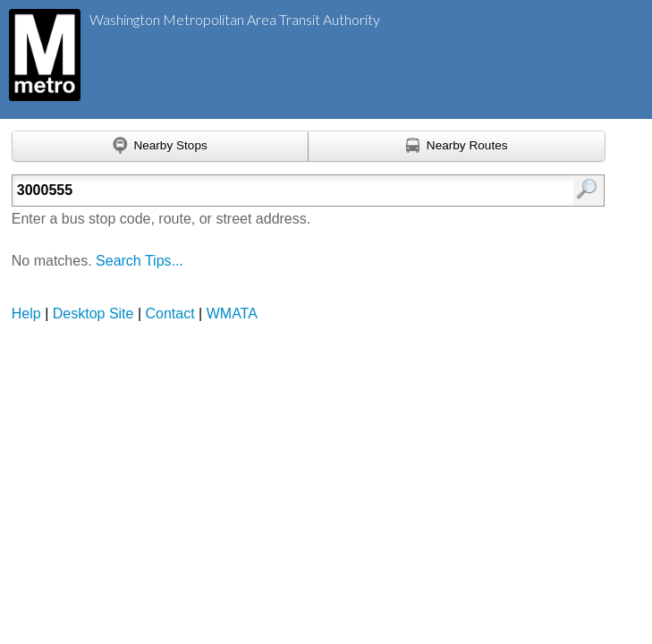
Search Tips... (140, 261)
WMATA (232, 314)
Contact (170, 314)
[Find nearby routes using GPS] (457, 147)
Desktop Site (93, 314)
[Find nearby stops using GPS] (161, 147)
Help (26, 314)
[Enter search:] (267, 191)
